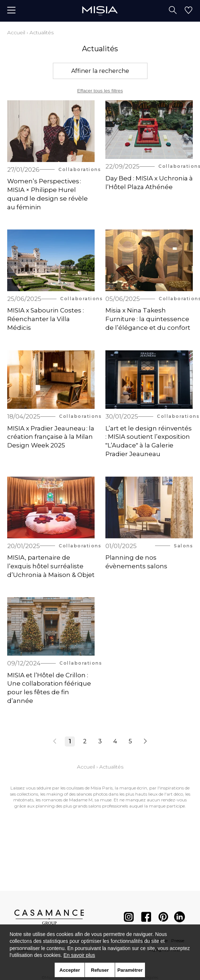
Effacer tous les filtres (100, 91)
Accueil (16, 32)
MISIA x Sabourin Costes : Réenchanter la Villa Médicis (46, 319)
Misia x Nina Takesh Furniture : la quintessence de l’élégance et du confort (148, 319)
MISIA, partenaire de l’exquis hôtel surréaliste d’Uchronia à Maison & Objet (51, 566)
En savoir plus (79, 955)
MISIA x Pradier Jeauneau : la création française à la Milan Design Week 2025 (51, 437)
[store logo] (100, 11)
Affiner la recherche (100, 71)
